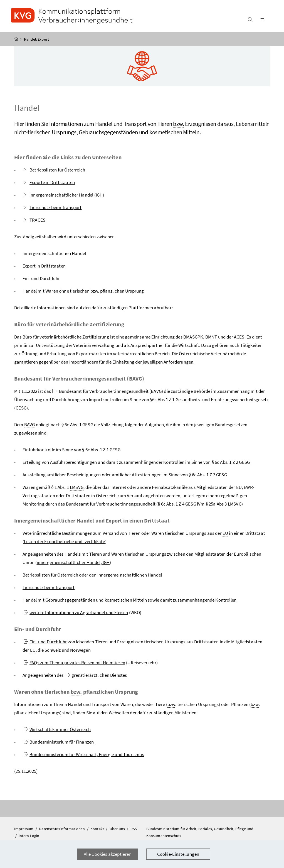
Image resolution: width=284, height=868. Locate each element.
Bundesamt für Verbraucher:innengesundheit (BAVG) (108, 391)
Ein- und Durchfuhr (45, 642)
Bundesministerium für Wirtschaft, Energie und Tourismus (84, 754)
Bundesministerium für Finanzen (59, 742)
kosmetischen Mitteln (126, 600)
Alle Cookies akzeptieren (108, 854)
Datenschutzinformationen (62, 829)
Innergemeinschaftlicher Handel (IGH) (63, 195)
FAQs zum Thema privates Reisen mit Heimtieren (74, 663)
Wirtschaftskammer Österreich (57, 729)
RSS (134, 829)
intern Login (29, 836)
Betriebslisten (36, 575)
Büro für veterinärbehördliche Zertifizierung (66, 337)
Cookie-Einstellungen (178, 854)
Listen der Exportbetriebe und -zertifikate (64, 541)
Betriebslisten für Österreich (54, 170)
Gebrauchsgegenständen (70, 600)
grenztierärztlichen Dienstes (96, 675)
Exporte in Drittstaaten (49, 182)
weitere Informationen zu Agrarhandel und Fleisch (76, 612)
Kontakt (98, 829)
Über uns (118, 829)
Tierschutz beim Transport (52, 207)
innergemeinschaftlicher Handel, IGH (73, 562)
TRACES (34, 220)
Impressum (24, 829)
